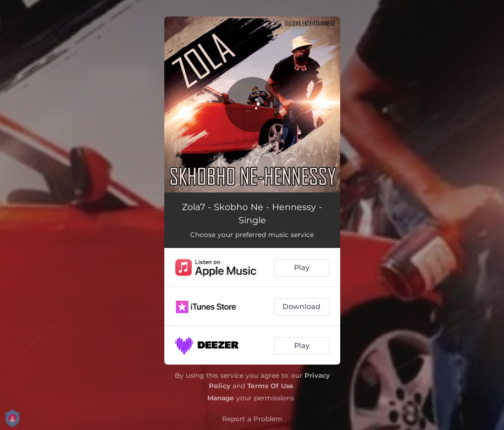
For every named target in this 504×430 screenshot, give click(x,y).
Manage (221, 398)
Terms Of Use (270, 386)
